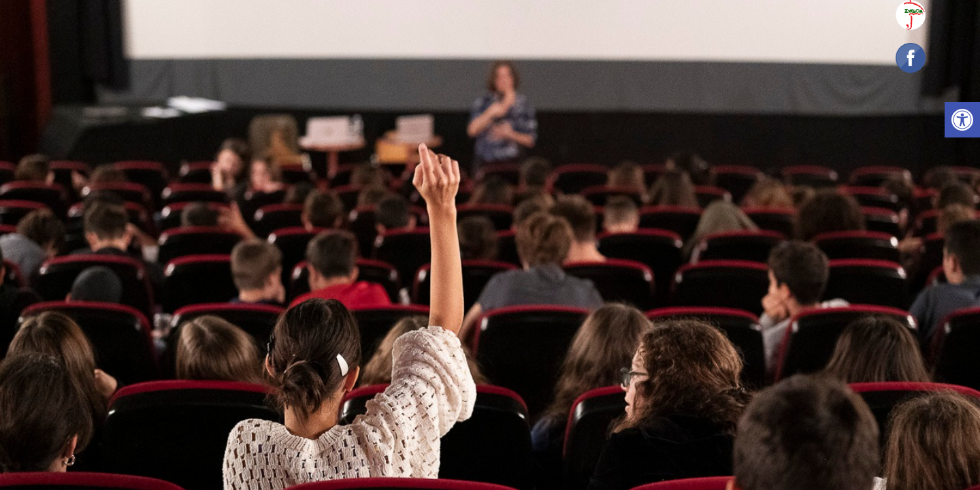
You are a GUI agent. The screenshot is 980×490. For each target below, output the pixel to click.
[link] (962, 120)
